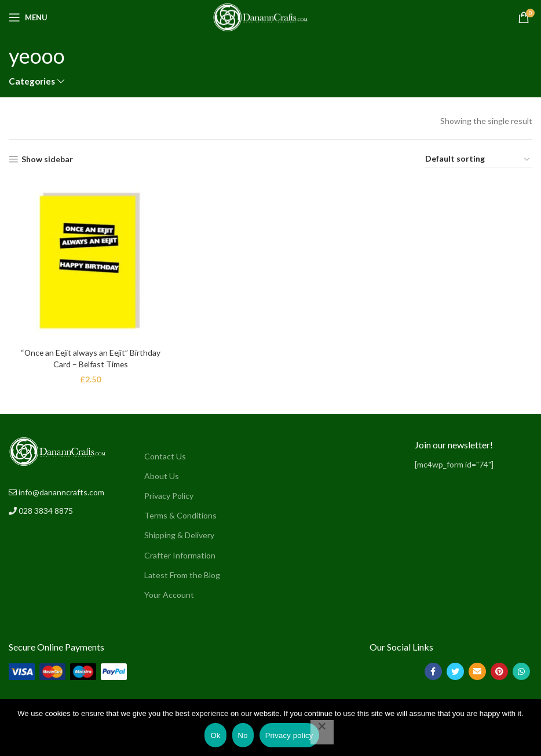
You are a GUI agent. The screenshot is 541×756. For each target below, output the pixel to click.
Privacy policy (289, 735)
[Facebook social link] (433, 671)
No (243, 735)
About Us (162, 475)
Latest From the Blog (182, 574)
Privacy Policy (169, 495)
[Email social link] (477, 671)
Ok (215, 735)
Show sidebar (47, 159)
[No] (322, 732)
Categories (32, 81)
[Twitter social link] (455, 671)
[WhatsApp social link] (521, 671)
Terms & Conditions (180, 515)
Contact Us (165, 456)
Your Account (169, 594)
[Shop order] (478, 159)
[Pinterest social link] (499, 671)
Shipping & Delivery (179, 535)
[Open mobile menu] (28, 17)
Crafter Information (180, 555)
